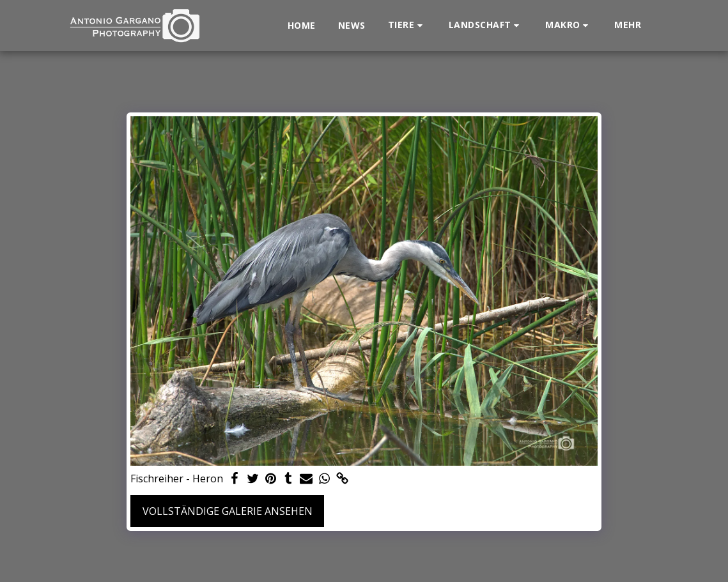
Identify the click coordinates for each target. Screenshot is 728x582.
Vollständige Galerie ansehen (228, 511)
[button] (407, 25)
